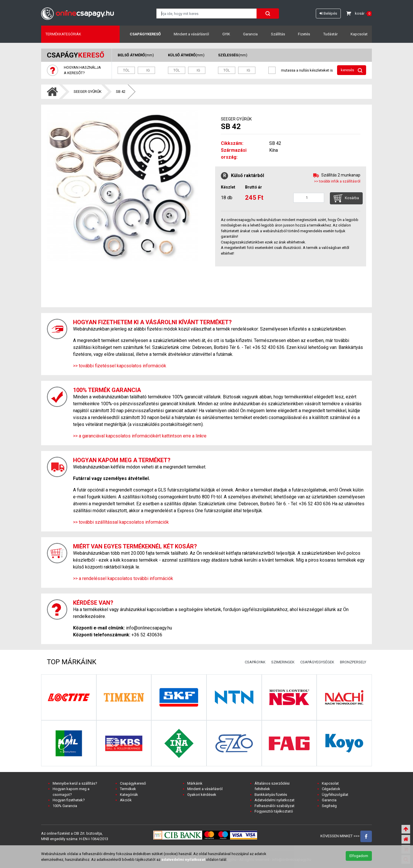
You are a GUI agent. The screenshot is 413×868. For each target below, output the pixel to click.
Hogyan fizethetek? (69, 800)
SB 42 (121, 92)
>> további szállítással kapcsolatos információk (121, 522)
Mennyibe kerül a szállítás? (75, 783)
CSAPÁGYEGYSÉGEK (317, 662)
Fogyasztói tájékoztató (274, 811)
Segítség (329, 806)
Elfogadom (359, 856)
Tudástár (330, 34)
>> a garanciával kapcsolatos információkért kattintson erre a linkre (140, 436)
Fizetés (304, 34)
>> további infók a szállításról (337, 181)
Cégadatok (331, 789)
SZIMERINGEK (283, 662)
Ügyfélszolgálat (335, 795)
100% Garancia (65, 806)
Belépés (328, 13)
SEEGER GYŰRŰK (88, 92)
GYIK (226, 34)
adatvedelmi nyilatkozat (183, 860)
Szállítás (278, 34)
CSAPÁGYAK (255, 662)
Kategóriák (129, 795)
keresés (352, 70)
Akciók (126, 800)
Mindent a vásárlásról (191, 34)
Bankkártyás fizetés (271, 795)
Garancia (250, 34)
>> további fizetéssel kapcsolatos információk (120, 366)
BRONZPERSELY (353, 662)
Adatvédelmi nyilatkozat (275, 800)
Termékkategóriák (63, 34)
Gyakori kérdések (202, 795)
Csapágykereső (145, 34)
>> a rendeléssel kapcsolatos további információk (123, 578)
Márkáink (195, 783)
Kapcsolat (359, 34)
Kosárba (346, 198)
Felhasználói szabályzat (275, 806)
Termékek (128, 789)
